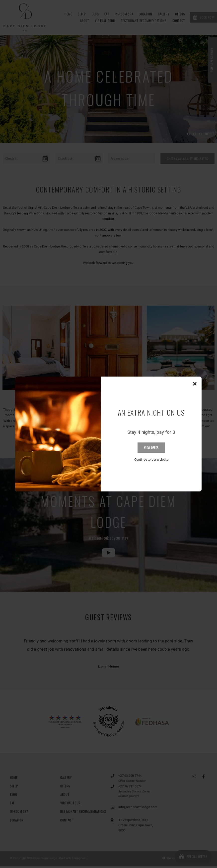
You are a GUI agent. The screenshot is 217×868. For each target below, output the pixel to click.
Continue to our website (151, 459)
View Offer (151, 448)
